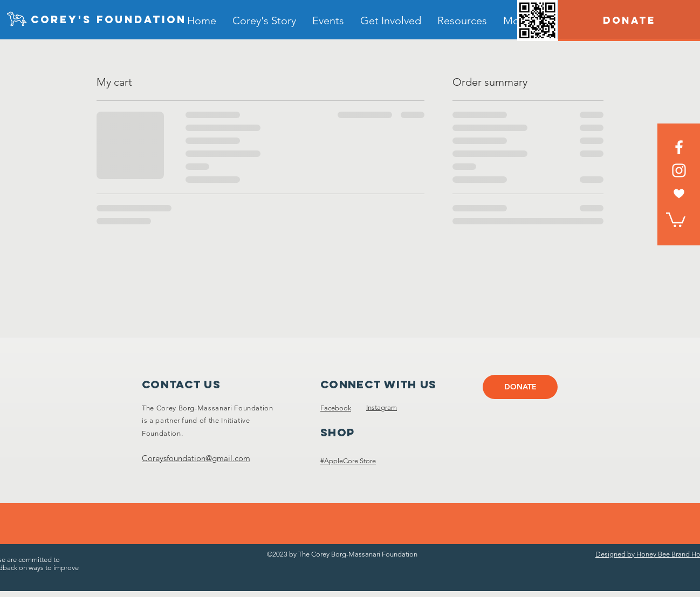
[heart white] (679, 194)
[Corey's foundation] (109, 20)
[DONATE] (629, 20)
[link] (676, 219)
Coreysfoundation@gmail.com (196, 458)
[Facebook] (679, 147)
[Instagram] (679, 170)
